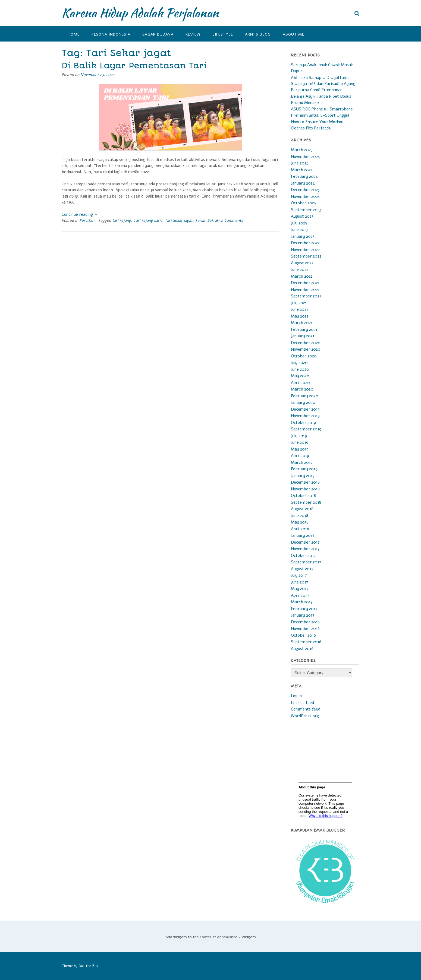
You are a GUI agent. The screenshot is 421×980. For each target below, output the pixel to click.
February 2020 (305, 396)
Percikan (87, 221)
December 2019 (305, 409)
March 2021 (302, 323)
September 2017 (306, 562)
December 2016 (305, 622)
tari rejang (122, 221)
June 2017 (300, 582)
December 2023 (305, 190)
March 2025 (302, 150)
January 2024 (303, 183)
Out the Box (89, 966)
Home (74, 34)
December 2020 (306, 343)
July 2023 (299, 223)
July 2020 (299, 363)
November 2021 (305, 290)
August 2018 (302, 509)
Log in (296, 696)
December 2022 (305, 243)
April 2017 (300, 595)
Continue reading (80, 214)
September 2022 (306, 256)
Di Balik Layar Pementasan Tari (134, 66)
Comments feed (306, 709)
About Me (293, 34)
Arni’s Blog (258, 34)
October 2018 (303, 496)
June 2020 (300, 369)
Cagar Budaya (158, 34)
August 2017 (302, 569)
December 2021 (305, 283)
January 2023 (303, 236)
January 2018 (303, 535)
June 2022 (300, 269)
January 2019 (303, 476)
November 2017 (305, 549)
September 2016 (306, 642)
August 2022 (302, 263)
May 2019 (300, 449)
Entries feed (302, 703)
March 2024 (302, 170)
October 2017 (303, 556)
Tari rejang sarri (148, 221)
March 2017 (302, 602)
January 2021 (303, 336)
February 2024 (304, 176)
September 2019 (306, 429)
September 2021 (306, 296)
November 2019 (305, 416)
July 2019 (299, 436)
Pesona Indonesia (111, 34)
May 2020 (300, 376)
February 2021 (304, 329)
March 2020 (302, 389)
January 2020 (303, 402)
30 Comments (231, 221)
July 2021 (299, 303)
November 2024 (305, 157)
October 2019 (303, 423)
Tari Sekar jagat (179, 221)
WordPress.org (305, 716)
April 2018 (300, 529)
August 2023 (302, 216)
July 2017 (299, 575)
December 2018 (305, 482)
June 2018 (300, 516)
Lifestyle (223, 34)
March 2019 (302, 462)
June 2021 (299, 309)
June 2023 (300, 230)
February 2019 (304, 469)
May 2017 (300, 589)
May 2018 (300, 522)
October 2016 (303, 635)
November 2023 (305, 196)
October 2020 (304, 356)
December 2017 (305, 542)
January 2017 (303, 615)
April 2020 (300, 383)
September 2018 (306, 502)
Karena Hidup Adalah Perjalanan (140, 13)
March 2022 (302, 276)
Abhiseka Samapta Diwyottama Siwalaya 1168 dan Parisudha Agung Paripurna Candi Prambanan (323, 84)
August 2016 (302, 649)
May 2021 (300, 316)
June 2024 (300, 163)
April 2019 (300, 456)
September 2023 (306, 210)
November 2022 (305, 250)
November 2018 (305, 489)
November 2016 (305, 629)
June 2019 (300, 442)
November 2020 (306, 349)
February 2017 (304, 609)
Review (193, 34)
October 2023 (303, 203)
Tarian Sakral (206, 221)
